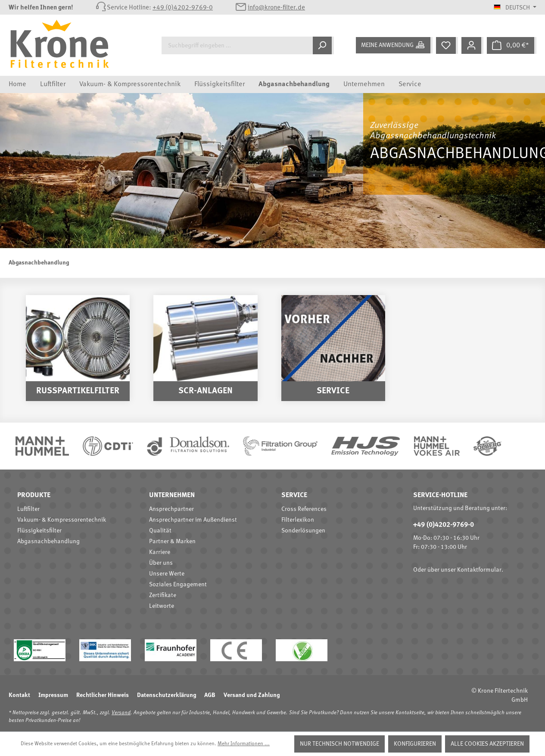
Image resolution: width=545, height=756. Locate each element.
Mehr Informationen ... (244, 744)
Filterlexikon (298, 520)
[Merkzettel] (447, 45)
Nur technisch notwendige (339, 744)
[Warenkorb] (512, 45)
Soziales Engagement (178, 585)
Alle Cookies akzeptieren (487, 744)
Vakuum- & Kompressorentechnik (62, 520)
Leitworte (162, 606)
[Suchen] (323, 45)
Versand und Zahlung (252, 695)
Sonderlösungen (303, 531)
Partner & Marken (172, 541)
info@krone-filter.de (276, 8)
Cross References (304, 509)
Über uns (161, 563)
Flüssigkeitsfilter (39, 531)
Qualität (160, 531)
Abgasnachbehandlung (48, 541)
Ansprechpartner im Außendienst (193, 520)
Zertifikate (163, 595)
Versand (121, 713)
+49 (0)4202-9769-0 (183, 8)
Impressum (53, 695)
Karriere (160, 552)
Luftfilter (28, 509)
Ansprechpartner (171, 509)
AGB (210, 695)
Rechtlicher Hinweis (103, 695)
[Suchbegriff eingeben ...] (237, 45)
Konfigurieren (415, 744)
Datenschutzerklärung (167, 695)
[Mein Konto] (472, 45)
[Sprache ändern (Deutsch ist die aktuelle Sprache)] (515, 8)
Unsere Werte (167, 574)
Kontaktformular (479, 570)
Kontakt (19, 695)
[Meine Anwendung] (394, 45)
